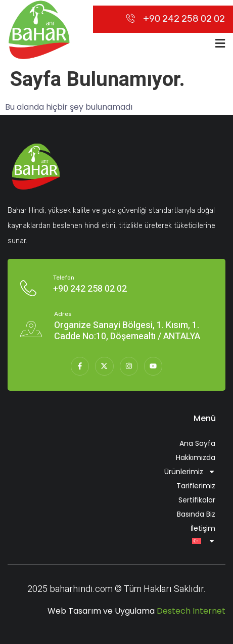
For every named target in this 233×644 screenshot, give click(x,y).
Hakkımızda (196, 457)
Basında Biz (196, 514)
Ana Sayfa (197, 443)
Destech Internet (191, 611)
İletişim (203, 528)
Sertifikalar (197, 500)
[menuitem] (116, 541)
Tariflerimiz (196, 486)
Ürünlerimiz (190, 472)
